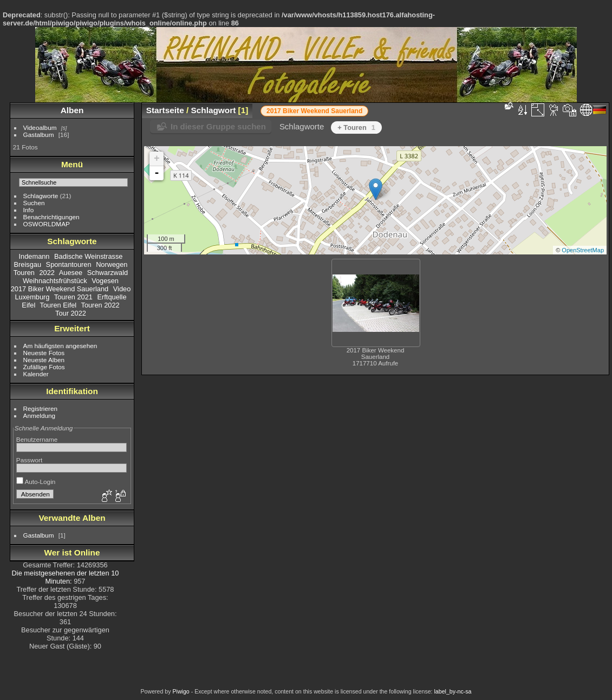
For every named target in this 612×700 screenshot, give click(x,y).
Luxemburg (32, 297)
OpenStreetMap (583, 250)
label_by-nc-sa (453, 691)
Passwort (29, 460)
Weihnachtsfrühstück (55, 281)
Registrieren (40, 408)
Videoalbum (40, 127)
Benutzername (37, 439)
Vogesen (105, 281)
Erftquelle (112, 297)
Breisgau (28, 264)
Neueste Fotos (44, 353)
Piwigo (181, 691)
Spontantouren (69, 264)
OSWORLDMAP (47, 224)
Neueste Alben (44, 360)
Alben (72, 110)
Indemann (34, 256)
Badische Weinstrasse (88, 256)
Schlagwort (214, 110)
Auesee (71, 273)
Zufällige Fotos (44, 367)
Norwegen (112, 264)
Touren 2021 (73, 297)
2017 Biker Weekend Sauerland (60, 289)
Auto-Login (36, 482)
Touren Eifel (58, 305)
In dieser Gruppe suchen (218, 126)
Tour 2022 (71, 313)
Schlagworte (41, 196)
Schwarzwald (108, 273)
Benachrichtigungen (51, 217)
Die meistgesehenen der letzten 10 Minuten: (66, 577)
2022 (47, 273)
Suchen (34, 203)
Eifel (28, 305)
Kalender (36, 374)
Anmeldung (40, 416)
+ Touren (356, 127)
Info (29, 210)
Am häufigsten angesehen (60, 346)
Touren (24, 273)
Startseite (165, 110)
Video (122, 289)
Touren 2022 (100, 305)
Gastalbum (39, 135)
